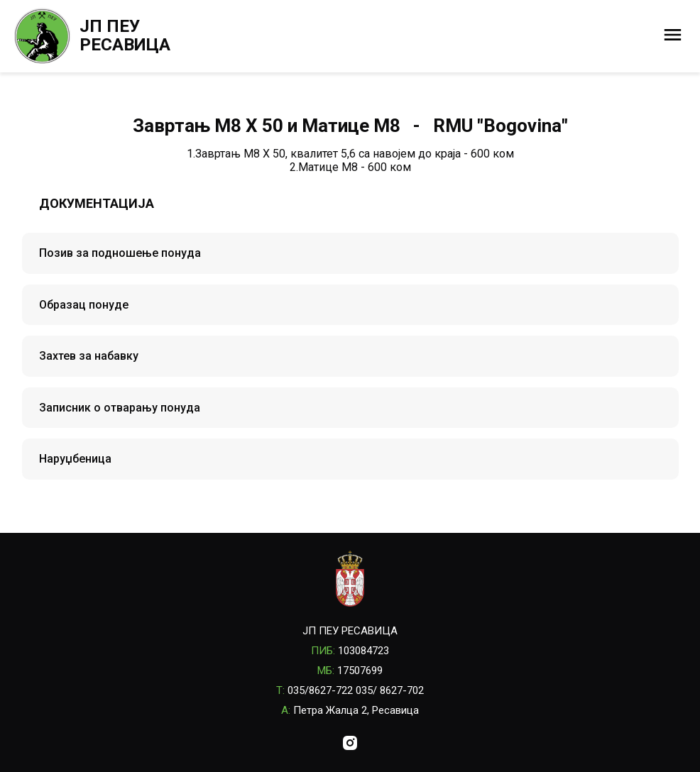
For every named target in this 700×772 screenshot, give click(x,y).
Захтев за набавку (89, 356)
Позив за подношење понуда (120, 253)
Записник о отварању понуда (120, 408)
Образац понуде (84, 305)
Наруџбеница (75, 459)
